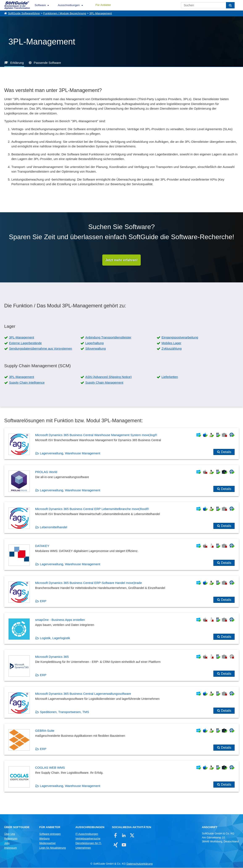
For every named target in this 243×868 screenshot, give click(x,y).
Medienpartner (47, 843)
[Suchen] (230, 5)
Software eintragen (50, 834)
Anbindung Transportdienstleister (108, 338)
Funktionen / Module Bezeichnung (65, 13)
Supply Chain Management (104, 383)
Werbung (44, 839)
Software (40, 5)
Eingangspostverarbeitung (180, 338)
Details (226, 452)
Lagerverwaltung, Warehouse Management (70, 453)
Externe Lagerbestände (25, 343)
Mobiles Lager (171, 343)
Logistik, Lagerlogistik (55, 638)
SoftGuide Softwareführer (24, 13)
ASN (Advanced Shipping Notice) (108, 377)
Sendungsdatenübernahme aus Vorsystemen (41, 349)
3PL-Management (100, 13)
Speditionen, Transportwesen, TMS (64, 712)
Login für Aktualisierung (53, 848)
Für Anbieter (103, 5)
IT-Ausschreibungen (87, 834)
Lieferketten (170, 377)
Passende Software (47, 63)
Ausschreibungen (69, 5)
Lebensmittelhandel (54, 527)
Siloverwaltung (96, 349)
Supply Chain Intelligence (27, 383)
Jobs (7, 843)
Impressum (11, 848)
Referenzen (11, 839)
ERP (43, 601)
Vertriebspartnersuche (88, 839)
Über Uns (10, 834)
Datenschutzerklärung (139, 864)
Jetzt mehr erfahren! (122, 260)
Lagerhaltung (95, 343)
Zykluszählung (172, 349)
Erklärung (17, 63)
